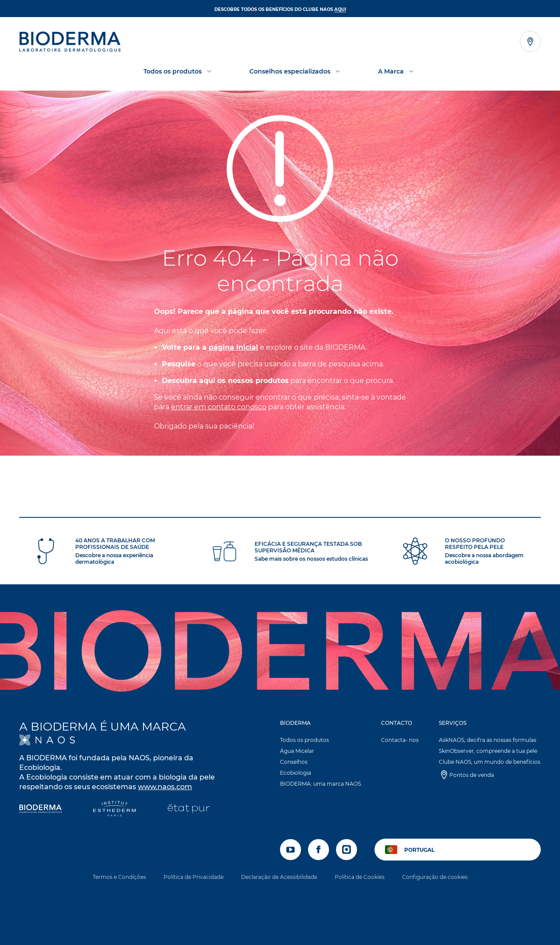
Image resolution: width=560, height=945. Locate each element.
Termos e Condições (119, 877)
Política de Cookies (360, 877)
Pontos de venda (472, 775)
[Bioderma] (40, 810)
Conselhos (294, 762)
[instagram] (346, 850)
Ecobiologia (296, 773)
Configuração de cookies (435, 877)
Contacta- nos (400, 740)
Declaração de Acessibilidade (279, 877)
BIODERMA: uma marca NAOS (320, 784)
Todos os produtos (304, 740)
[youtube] (290, 850)
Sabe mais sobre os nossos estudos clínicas (311, 559)
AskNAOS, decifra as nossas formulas (488, 740)
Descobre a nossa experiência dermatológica (114, 559)
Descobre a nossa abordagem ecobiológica (484, 559)
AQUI (340, 9)
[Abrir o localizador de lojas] (530, 42)
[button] (321, 755)
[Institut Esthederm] (114, 810)
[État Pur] (188, 810)
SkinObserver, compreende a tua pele (488, 751)
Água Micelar (297, 751)
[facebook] (318, 850)
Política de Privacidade (194, 877)
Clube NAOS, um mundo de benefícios (490, 762)
